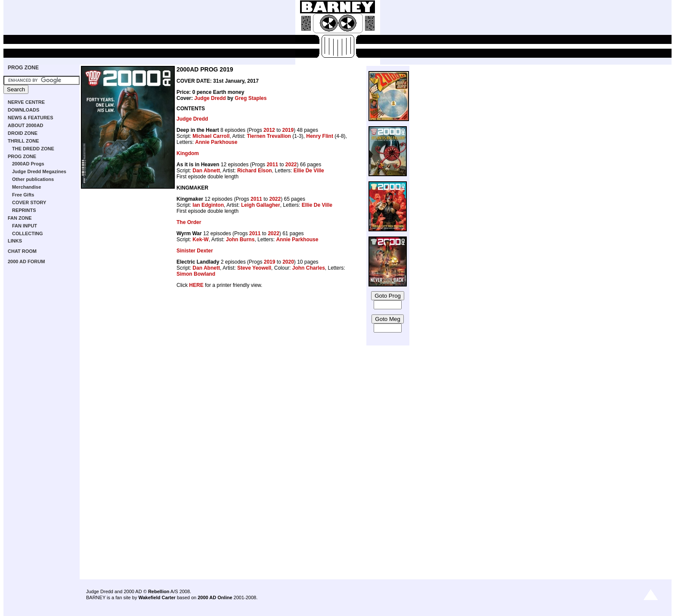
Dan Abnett (206, 171)
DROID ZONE (23, 133)
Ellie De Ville (309, 171)
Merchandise (26, 187)
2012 (269, 130)
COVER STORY (29, 202)
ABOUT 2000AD (26, 125)
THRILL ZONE (23, 141)
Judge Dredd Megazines (39, 171)
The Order (189, 222)
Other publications (33, 179)
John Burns (240, 240)
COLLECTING (28, 233)
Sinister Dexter (195, 251)
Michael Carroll (211, 136)
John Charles (309, 268)
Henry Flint (320, 136)
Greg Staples (251, 98)
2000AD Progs (28, 164)
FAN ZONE (20, 218)
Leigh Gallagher (261, 205)
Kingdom (188, 153)
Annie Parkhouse (216, 142)
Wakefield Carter (157, 597)
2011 (272, 165)
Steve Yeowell (254, 268)
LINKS (15, 241)
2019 (288, 130)
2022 (291, 165)
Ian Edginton (208, 205)
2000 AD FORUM (26, 261)
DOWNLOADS (23, 110)
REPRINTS (24, 210)
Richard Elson (255, 171)
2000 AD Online (215, 597)
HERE (196, 285)
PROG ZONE (23, 68)
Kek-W (200, 240)
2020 (288, 262)
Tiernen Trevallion (269, 136)
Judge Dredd (210, 98)
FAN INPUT (25, 226)
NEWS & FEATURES (31, 118)
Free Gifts (23, 195)
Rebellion (159, 591)
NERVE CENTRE (26, 102)
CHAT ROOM (22, 251)
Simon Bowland (196, 274)
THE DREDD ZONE (33, 149)
